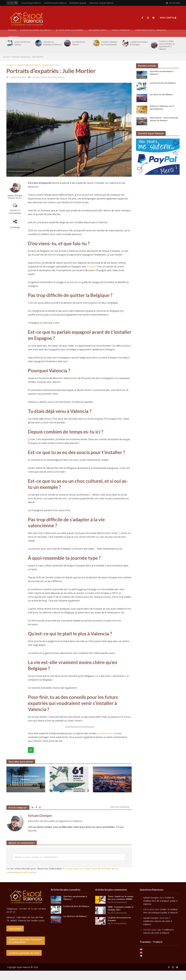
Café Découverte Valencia (55, 3)
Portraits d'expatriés (42, 65)
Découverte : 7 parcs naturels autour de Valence (164, 119)
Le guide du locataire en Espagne (139, 43)
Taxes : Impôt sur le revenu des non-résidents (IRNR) (121, 898)
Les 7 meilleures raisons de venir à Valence (158, 921)
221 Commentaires (119, 923)
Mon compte (168, 18)
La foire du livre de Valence (22, 43)
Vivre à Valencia (121, 30)
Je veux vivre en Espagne (70, 30)
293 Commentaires (119, 902)
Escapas (91, 267)
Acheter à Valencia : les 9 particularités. (109, 43)
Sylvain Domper (15, 195)
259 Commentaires (119, 913)
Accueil (6, 57)
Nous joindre (15, 929)
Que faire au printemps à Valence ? (53, 43)
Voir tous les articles (120, 807)
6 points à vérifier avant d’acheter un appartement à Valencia (167, 45)
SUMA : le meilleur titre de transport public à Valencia (160, 901)
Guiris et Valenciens (18, 65)
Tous (57, 65)
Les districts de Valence (79, 43)
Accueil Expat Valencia (31, 3)
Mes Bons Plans (97, 30)
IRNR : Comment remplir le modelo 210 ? (121, 908)
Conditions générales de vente (24, 953)
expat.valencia (16, 198)
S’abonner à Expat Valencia (101, 3)
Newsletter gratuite (78, 3)
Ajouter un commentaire (15, 212)
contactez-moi (105, 733)
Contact (13, 37)
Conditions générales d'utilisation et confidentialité (25, 941)
